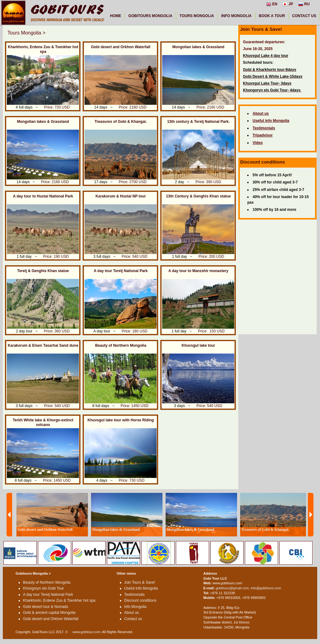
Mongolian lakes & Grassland (198, 47)
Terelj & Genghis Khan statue (43, 271)
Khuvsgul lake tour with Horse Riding (121, 420)
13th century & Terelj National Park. (198, 122)
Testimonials (135, 595)
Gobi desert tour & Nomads (46, 607)
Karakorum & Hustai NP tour (121, 196)
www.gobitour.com (87, 632)
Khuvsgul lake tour (198, 345)
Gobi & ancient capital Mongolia (49, 613)
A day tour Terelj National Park (121, 271)
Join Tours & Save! (140, 582)
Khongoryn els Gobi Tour (43, 588)
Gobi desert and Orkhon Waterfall (121, 47)
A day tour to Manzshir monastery (198, 271)
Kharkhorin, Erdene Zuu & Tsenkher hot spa (43, 49)
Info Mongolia (135, 607)
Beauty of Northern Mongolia (121, 345)
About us (132, 613)
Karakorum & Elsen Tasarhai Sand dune (43, 345)
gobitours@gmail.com (232, 588)
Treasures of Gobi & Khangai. (121, 122)
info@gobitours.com (266, 588)
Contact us (133, 619)
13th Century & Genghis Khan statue (198, 196)
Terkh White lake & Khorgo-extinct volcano (43, 422)
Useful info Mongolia (141, 588)
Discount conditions (140, 600)
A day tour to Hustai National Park (43, 196)
